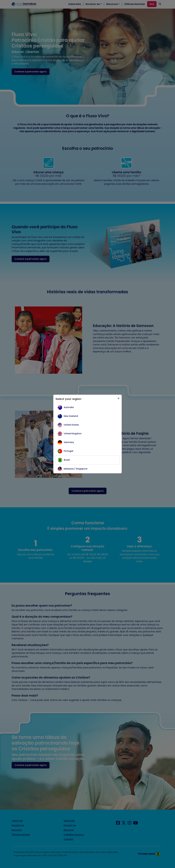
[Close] (118, 399)
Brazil (67, 460)
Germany (69, 442)
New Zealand (71, 416)
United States (71, 425)
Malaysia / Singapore (76, 469)
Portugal (68, 451)
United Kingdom (73, 434)
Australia (69, 407)
